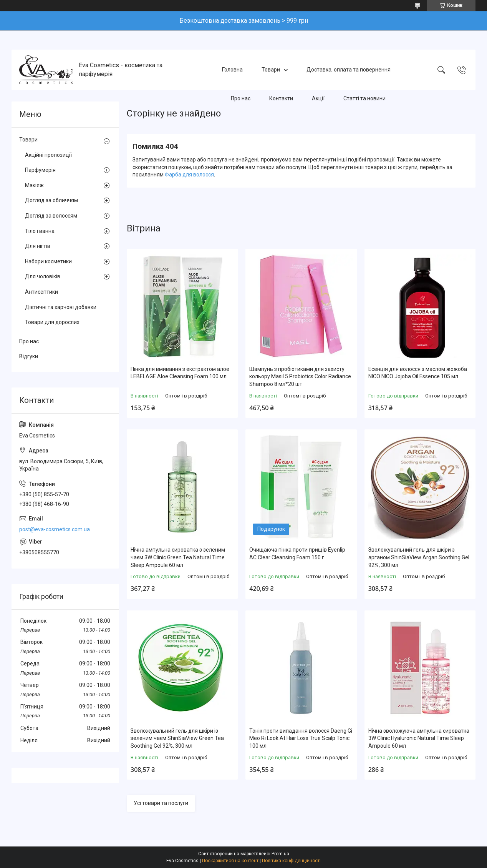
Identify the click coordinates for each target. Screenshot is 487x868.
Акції (318, 98)
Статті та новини (364, 98)
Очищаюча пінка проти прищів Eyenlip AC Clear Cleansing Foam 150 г (297, 554)
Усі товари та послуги (161, 803)
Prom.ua (280, 854)
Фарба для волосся (189, 175)
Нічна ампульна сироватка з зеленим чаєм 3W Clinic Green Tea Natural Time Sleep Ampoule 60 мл (178, 557)
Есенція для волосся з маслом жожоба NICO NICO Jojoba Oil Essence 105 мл (418, 373)
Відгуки (29, 356)
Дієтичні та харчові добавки (61, 307)
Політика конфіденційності (291, 861)
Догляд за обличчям (51, 200)
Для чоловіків (43, 276)
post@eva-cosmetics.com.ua (55, 529)
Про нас (241, 98)
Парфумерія (40, 170)
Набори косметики (48, 261)
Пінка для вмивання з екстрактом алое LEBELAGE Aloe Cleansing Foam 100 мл (180, 373)
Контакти (281, 98)
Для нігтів (38, 246)
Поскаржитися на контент (230, 861)
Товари (271, 70)
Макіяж (34, 185)
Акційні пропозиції (48, 155)
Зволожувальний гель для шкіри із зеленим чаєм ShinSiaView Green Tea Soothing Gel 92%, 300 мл (177, 738)
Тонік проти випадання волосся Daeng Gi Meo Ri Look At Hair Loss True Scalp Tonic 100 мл (301, 738)
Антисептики (41, 292)
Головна (232, 70)
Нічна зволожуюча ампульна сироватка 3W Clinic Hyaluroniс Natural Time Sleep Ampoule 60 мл (419, 738)
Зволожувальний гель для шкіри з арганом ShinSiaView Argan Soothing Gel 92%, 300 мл (419, 557)
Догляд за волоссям (51, 216)
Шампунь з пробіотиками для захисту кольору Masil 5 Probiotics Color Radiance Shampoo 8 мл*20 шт (300, 377)
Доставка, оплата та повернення (349, 70)
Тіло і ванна (40, 231)
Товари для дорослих (52, 322)
